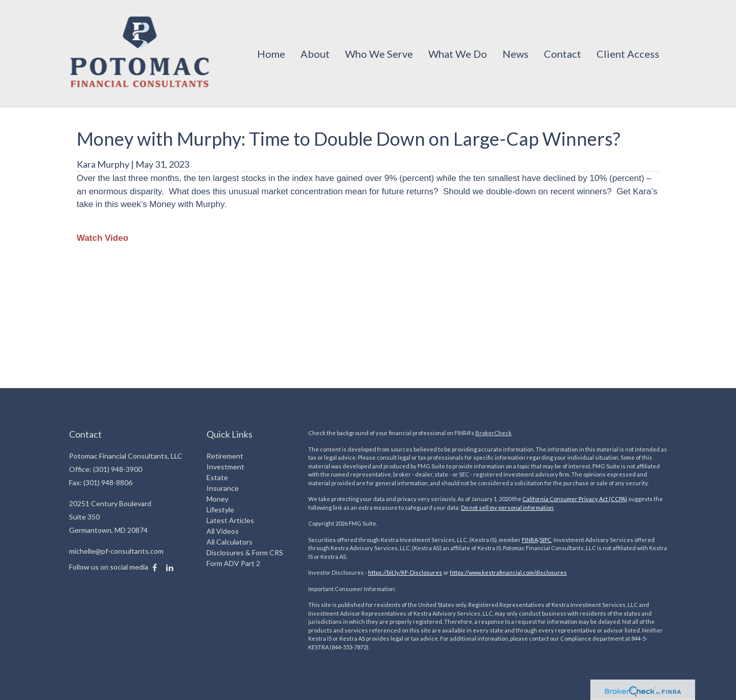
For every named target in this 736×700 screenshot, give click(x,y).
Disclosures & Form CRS (245, 552)
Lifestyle (220, 510)
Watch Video (102, 238)
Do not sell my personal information (507, 507)
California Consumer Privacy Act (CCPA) (575, 499)
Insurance (223, 488)
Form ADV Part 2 (233, 563)
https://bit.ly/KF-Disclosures (405, 572)
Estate (217, 477)
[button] (315, 54)
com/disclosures (545, 572)
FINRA (530, 540)
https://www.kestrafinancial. (486, 572)
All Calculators (229, 542)
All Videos (223, 531)
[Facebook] (155, 568)
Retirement (225, 456)
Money (217, 499)
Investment (225, 467)
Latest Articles (230, 520)
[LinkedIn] (170, 568)
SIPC (546, 540)
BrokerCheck (493, 433)
